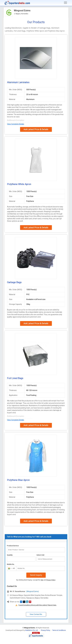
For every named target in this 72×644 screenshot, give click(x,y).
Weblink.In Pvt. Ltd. (32, 630)
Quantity (10, 555)
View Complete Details (16, 124)
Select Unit (40, 555)
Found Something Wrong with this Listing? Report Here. (37, 605)
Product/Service (13, 546)
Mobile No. (11, 564)
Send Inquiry (36, 575)
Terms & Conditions (59, 630)
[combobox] (11, 568)
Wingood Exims (22, 10)
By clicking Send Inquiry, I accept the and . (36, 580)
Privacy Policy (51, 580)
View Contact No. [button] (36, 614)
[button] (21, 602)
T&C (42, 580)
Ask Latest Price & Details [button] (36, 129)
